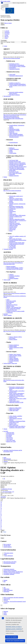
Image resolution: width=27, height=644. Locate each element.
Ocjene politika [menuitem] (13, 153)
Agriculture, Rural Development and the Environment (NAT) (13, 451)
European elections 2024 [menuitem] (15, 162)
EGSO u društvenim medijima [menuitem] (13, 309)
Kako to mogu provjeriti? (19, 3)
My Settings (9, 435)
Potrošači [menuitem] (11, 202)
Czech (5, 613)
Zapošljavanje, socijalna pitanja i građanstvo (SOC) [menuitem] (17, 397)
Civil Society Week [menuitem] (14, 160)
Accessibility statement (9, 574)
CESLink (6, 600)
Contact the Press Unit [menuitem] (12, 310)
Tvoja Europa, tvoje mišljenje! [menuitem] (16, 165)
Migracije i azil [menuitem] (13, 222)
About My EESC (10, 433)
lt (1, 517)
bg (1, 502)
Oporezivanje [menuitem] (12, 229)
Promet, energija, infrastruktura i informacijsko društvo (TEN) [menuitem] (17, 394)
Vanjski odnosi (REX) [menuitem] (14, 401)
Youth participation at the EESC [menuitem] (17, 244)
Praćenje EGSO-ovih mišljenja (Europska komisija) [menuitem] (16, 136)
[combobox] (24, 42)
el (1, 507)
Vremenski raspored (8, 249)
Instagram (6, 32)
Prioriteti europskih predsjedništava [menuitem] (17, 84)
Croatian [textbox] (24, 42)
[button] (4, 532)
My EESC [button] (6, 431)
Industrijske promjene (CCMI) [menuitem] (16, 402)
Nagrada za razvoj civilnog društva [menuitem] (17, 163)
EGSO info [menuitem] (9, 303)
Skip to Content (8, 23)
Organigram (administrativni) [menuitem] (16, 76)
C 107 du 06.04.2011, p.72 (7, 492)
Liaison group (7, 599)
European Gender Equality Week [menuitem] (17, 243)
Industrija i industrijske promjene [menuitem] (17, 219)
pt (1, 524)
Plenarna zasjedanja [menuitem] (11, 266)
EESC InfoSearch (8, 556)
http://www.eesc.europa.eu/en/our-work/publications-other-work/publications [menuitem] (13, 118)
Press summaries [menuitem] (10, 302)
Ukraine (5, 429)
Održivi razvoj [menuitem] (13, 228)
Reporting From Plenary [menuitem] (12, 305)
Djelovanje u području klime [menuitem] (16, 199)
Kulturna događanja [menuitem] (14, 278)
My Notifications (10, 434)
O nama (5, 46)
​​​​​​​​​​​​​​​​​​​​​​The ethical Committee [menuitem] (15, 95)
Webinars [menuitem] (11, 275)
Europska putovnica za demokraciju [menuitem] (17, 164)
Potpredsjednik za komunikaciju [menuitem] (17, 65)
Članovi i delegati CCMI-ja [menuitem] (16, 337)
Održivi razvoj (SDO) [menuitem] (14, 409)
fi (1, 512)
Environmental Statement (9, 563)
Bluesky (6, 37)
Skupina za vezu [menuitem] (13, 417)
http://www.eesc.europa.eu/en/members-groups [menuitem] (14, 331)
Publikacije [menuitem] (12, 148)
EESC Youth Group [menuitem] (14, 425)
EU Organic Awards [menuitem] (14, 172)
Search (3, 25)
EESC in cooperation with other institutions (14, 598)
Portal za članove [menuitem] (13, 339)
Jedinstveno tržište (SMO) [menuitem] (15, 408)
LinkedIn (6, 31)
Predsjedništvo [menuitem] (13, 68)
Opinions (6, 461)
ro (1, 525)
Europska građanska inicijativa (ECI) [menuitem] (18, 167)
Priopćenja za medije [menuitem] (11, 301)
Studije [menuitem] (11, 151)
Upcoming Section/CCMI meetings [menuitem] (15, 269)
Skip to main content (5, 1)
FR (4, 479)
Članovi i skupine (8, 315)
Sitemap (5, 580)
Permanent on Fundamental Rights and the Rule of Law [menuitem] (17, 422)
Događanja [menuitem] (12, 277)
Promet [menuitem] (11, 231)
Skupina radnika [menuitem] (13, 346)
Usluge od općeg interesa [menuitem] (15, 224)
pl (1, 523)
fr (1, 514)
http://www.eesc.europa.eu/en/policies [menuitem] (12, 191)
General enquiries (8, 547)
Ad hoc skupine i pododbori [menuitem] (16, 416)
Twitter (6, 35)
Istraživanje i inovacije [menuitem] (14, 223)
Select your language (5, 42)
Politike (5, 177)
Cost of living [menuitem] (12, 247)
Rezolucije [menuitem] (12, 132)
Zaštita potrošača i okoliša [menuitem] (15, 356)
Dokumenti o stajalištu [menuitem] (14, 130)
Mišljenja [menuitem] (11, 128)
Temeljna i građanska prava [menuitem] (16, 217)
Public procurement (8, 590)
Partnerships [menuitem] (12, 174)
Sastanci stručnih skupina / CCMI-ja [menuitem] (15, 268)
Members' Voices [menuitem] (10, 306)
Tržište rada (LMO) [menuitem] (14, 410)
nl (1, 521)
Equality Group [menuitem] (13, 424)
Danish (5, 614)
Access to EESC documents (10, 570)
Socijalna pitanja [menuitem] (13, 227)
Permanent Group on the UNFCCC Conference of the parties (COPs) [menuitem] (17, 427)
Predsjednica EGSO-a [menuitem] (14, 64)
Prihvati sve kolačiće (12, 637)
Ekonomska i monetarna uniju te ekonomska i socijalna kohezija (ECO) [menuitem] (17, 388)
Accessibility (4, 41)
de (1, 506)
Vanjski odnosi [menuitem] (13, 214)
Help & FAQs (10, 438)
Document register (8, 553)
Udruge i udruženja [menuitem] (14, 358)
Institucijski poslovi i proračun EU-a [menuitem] (18, 220)
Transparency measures (9, 569)
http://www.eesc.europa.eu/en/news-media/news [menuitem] (15, 293)
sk (1, 526)
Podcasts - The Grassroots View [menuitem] (14, 307)
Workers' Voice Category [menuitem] (15, 354)
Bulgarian (6, 611)
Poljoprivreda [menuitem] (12, 357)
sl (1, 528)
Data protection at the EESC (10, 562)
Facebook (6, 34)
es (1, 510)
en (1, 508)
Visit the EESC (7, 546)
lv (1, 519)
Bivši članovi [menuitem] (12, 338)
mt (1, 520)
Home (5, 458)
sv (1, 529)
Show (2, 538)
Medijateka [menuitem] (10, 313)
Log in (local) (10, 439)
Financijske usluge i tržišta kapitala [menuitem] (17, 215)
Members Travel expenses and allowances (13, 572)
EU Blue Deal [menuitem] (12, 245)
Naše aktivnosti (7, 96)
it (1, 516)
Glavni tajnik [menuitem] (12, 74)
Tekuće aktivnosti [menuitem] (13, 133)
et (1, 511)
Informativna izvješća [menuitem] (14, 129)
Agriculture (3, 497)
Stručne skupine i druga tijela (10, 363)
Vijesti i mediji (7, 280)
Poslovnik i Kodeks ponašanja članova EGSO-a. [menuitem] (16, 93)
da (1, 505)
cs (1, 503)
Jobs (4, 588)
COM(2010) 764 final (6, 489)
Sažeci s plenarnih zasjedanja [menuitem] (16, 134)
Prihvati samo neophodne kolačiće (15, 641)
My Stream (9, 436)
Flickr (6, 38)
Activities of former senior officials (12, 573)
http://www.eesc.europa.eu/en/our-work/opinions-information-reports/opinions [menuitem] (15, 115)
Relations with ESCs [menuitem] (14, 176)
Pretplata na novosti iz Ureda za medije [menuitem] (15, 311)
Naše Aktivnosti (7, 459)
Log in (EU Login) (11, 440)
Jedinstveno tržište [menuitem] (13, 226)
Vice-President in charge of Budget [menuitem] (17, 66)
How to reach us (7, 544)
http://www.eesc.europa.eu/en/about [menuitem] (12, 58)
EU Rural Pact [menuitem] (13, 248)
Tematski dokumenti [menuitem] (14, 149)
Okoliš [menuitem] (11, 213)
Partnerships (6, 592)
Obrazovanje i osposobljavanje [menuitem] (16, 208)
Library (5, 554)
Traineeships (6, 589)
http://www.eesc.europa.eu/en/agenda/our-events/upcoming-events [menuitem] (13, 263)
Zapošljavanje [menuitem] (12, 209)
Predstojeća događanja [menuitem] (14, 276)
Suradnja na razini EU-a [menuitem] (15, 83)
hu (1, 515)
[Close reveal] (1, 605)
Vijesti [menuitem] (8, 300)
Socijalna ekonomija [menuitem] (14, 361)
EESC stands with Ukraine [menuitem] (15, 173)
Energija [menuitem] (11, 210)
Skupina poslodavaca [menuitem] (14, 345)
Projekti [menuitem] (11, 152)
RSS (4, 582)
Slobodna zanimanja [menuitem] (14, 360)
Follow (3, 530)
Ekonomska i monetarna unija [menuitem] (16, 206)
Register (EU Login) (11, 442)
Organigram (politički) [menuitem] (14, 69)
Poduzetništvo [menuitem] (12, 211)
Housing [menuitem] (11, 218)
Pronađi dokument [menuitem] (13, 142)
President (6, 314)
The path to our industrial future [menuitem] (17, 168)
